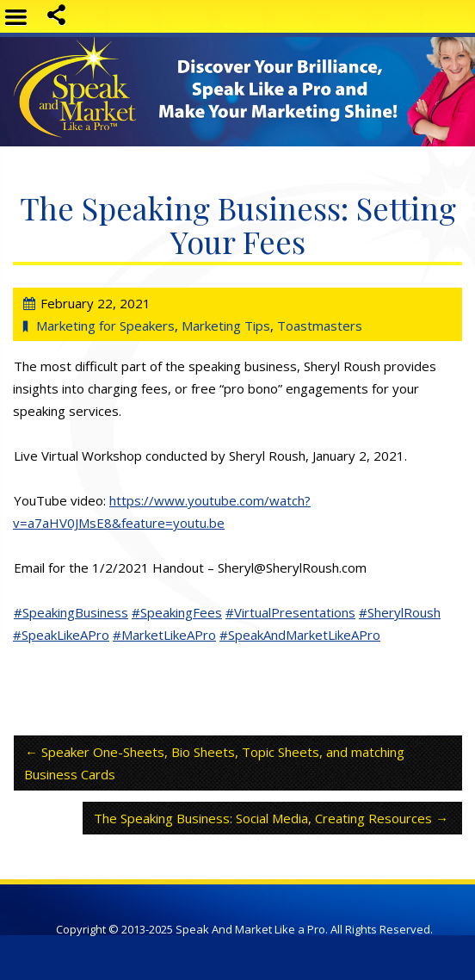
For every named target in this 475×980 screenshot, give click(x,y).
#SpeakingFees (177, 612)
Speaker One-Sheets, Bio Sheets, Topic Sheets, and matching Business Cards (214, 763)
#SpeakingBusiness (71, 612)
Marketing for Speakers (105, 326)
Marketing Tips (226, 326)
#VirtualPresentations (290, 612)
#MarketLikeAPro (164, 635)
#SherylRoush (400, 612)
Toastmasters (320, 326)
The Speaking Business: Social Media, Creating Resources (263, 818)
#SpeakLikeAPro (61, 635)
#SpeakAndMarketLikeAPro (300, 635)
